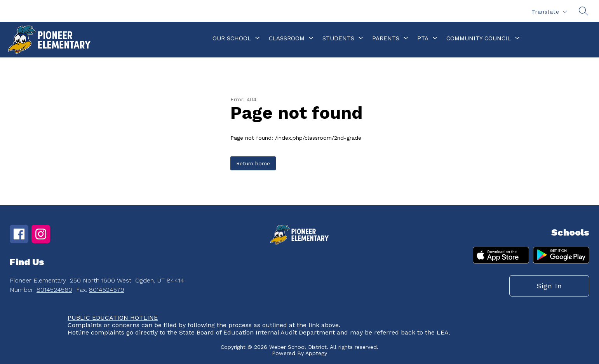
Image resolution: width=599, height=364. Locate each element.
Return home (253, 163)
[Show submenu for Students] (338, 38)
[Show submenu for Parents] (386, 38)
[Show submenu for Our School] (232, 38)
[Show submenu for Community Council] (479, 38)
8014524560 (54, 290)
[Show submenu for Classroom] (287, 38)
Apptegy (316, 353)
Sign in (549, 286)
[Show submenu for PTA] (423, 38)
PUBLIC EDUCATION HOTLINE (113, 318)
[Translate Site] (549, 12)
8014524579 (107, 290)
